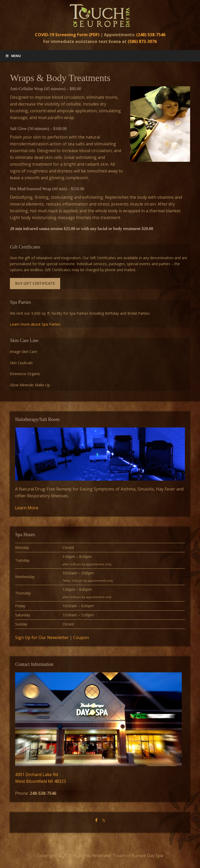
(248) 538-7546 (151, 35)
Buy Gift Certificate (35, 283)
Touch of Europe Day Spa (100, 16)
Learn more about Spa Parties (35, 324)
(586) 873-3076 (142, 41)
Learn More (27, 508)
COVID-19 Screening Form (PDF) (67, 35)
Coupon (81, 637)
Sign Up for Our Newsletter (42, 637)
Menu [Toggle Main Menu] (13, 56)
